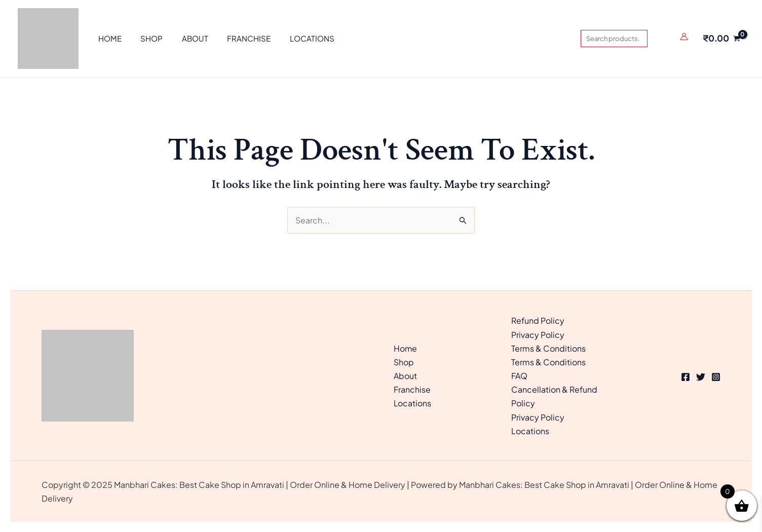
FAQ (519, 376)
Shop (404, 362)
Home (406, 348)
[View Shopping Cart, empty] (721, 39)
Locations (413, 403)
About (405, 376)
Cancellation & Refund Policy (554, 396)
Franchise (412, 389)
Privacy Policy (538, 335)
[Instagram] (716, 377)
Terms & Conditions (548, 348)
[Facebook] (685, 377)
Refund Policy (538, 320)
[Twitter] (701, 377)
